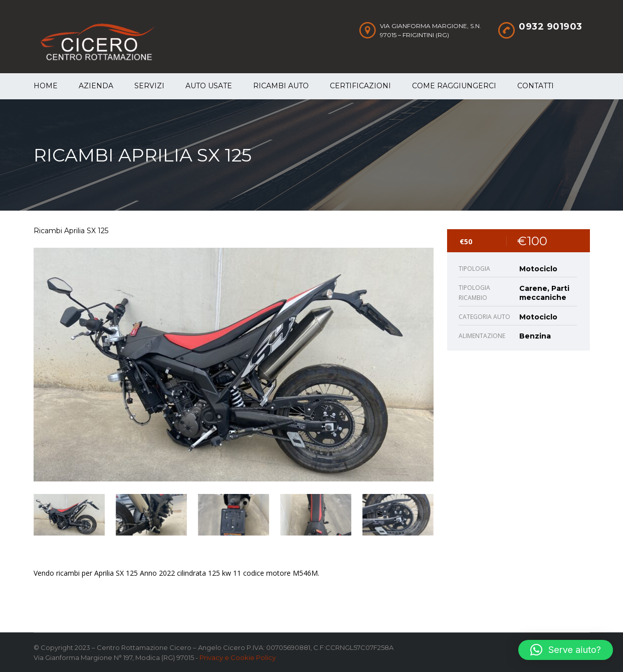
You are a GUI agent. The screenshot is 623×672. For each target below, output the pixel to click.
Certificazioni (360, 86)
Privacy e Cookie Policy (238, 657)
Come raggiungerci (454, 86)
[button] (566, 650)
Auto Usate (209, 86)
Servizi (149, 86)
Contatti (536, 86)
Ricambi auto (281, 86)
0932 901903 (551, 27)
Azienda (96, 86)
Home (46, 86)
